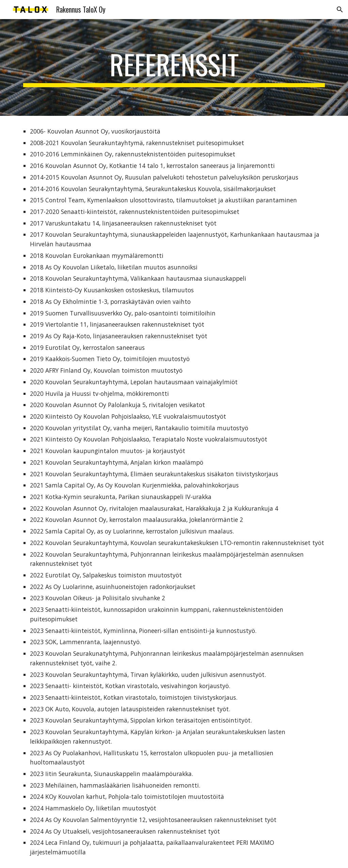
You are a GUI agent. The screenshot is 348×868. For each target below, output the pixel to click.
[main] (174, 67)
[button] (340, 10)
